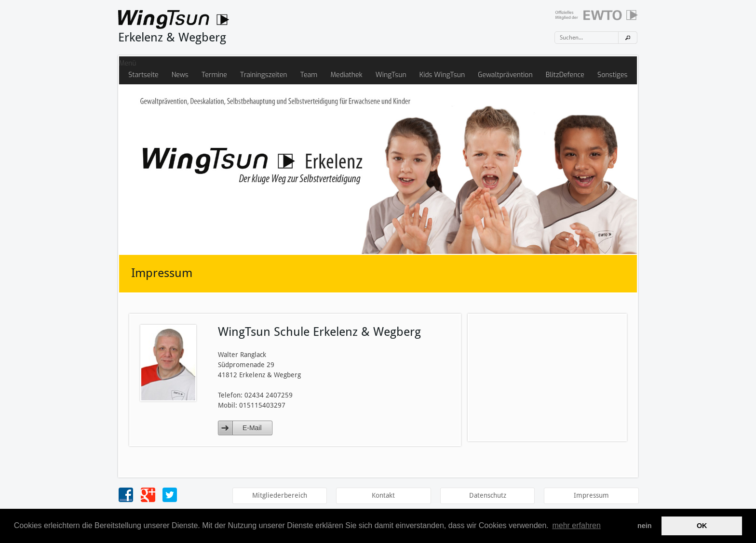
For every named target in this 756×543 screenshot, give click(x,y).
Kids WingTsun (442, 75)
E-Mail (252, 428)
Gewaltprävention (505, 75)
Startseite (143, 75)
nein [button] (645, 526)
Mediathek (347, 75)
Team (309, 75)
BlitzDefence (565, 75)
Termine (214, 75)
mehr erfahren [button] (576, 525)
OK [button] (702, 526)
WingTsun (391, 75)
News (180, 75)
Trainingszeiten (263, 75)
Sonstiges (612, 75)
